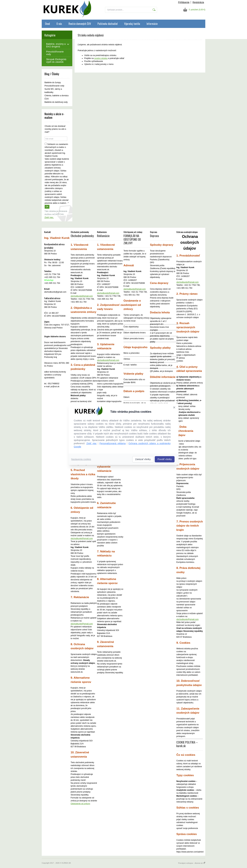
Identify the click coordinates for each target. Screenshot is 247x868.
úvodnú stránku (101, 58)
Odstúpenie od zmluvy (80, 804)
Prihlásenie (184, 2)
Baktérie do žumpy (53, 83)
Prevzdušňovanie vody (54, 86)
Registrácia (198, 2)
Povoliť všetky (165, 459)
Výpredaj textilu (132, 24)
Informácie (152, 24)
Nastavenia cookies (81, 459)
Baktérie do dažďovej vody (56, 102)
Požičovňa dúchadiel (108, 24)
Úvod (47, 24)
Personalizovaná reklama (113, 443)
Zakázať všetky (143, 459)
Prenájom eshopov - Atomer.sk (192, 863)
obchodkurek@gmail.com (82, 296)
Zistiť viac (92, 443)
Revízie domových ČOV (80, 24)
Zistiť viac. (49, 217)
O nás (59, 24)
